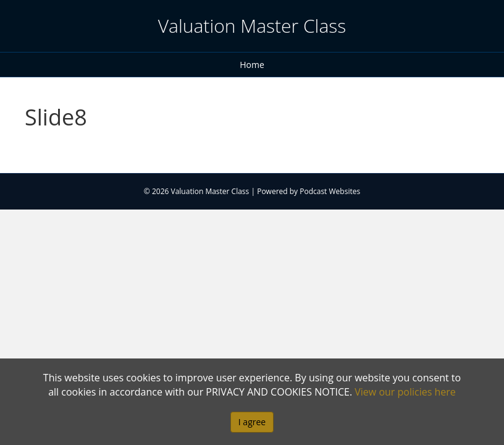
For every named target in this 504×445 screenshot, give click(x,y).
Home (252, 65)
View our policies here (405, 392)
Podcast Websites (330, 191)
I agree (252, 422)
